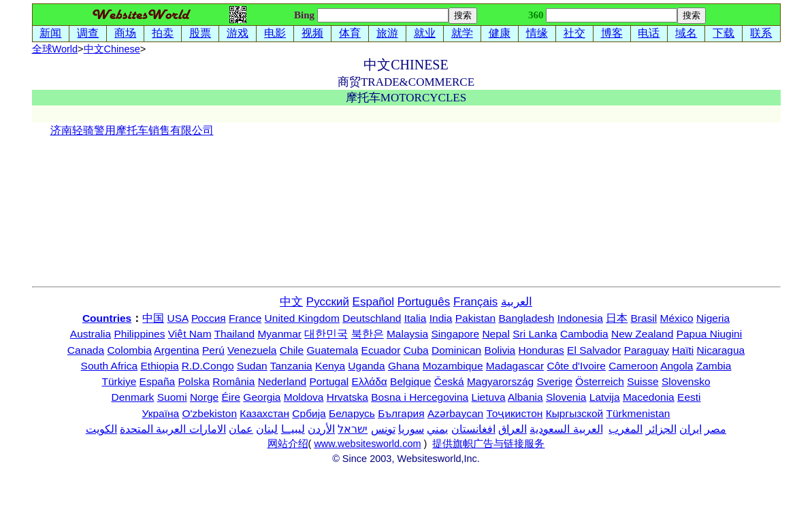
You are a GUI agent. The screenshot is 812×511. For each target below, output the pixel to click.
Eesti (689, 397)
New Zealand (642, 334)
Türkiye (119, 381)
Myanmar (279, 334)
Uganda (366, 366)
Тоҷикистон (515, 413)
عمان (241, 429)
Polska (194, 381)
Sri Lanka (535, 334)
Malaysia (407, 334)
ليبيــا (293, 429)
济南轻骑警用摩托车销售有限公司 (132, 130)
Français (475, 302)
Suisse (643, 381)
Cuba (416, 350)
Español (373, 302)
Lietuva (489, 397)
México (677, 318)
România (233, 381)
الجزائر (661, 429)
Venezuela (252, 350)
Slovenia (566, 397)
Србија (309, 413)
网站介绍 (288, 444)
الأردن (321, 429)
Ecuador (381, 350)
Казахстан (264, 413)
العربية (517, 302)
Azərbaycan (455, 413)
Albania (525, 397)
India (441, 318)
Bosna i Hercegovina (420, 397)
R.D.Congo (208, 366)
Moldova (304, 397)
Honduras (541, 350)
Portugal (329, 381)
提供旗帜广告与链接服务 (488, 444)
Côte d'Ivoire (576, 366)
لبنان (267, 429)
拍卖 (163, 33)
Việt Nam (190, 334)
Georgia (262, 397)
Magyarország (500, 381)
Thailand (234, 334)
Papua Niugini (710, 334)
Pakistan (475, 318)
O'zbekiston (210, 413)
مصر (715, 429)
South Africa (110, 366)
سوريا (411, 429)
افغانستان (473, 429)
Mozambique (453, 366)
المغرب (626, 429)
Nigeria (713, 318)
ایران (691, 429)
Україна (161, 413)
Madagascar (515, 366)
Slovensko (686, 381)
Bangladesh (526, 318)
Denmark (132, 397)
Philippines (139, 334)
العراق (513, 429)
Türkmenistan (638, 413)
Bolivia (500, 350)
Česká (449, 381)
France (245, 318)
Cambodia (584, 334)
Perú (213, 350)
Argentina (176, 350)
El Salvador (594, 350)
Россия (209, 318)
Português (424, 302)
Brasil (644, 318)
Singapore (455, 334)
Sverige (554, 381)
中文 (112, 49)
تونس (383, 429)
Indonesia (580, 318)
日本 (617, 318)
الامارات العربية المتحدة (173, 429)
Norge (204, 397)
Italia (416, 318)
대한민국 (326, 334)
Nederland (282, 381)
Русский (328, 302)
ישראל (353, 429)
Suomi (172, 397)
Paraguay (647, 350)
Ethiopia (160, 366)
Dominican (456, 350)
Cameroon (633, 366)
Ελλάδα (370, 381)
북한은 (368, 334)
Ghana (404, 366)
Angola (677, 366)
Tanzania (291, 366)
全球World (55, 49)
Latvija (605, 397)
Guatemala (332, 350)
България (401, 413)
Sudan (252, 366)
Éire (231, 397)
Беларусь (352, 413)
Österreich (600, 381)
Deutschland (372, 318)
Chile (292, 350)
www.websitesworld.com (367, 444)
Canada (86, 350)
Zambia (714, 366)
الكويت (101, 429)
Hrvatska (347, 397)
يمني (437, 429)
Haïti (683, 350)
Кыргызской (575, 413)
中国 (153, 318)
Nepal (496, 334)
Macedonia (649, 397)
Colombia (129, 350)
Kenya (330, 366)
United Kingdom (302, 318)
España (158, 381)
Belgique (410, 381)
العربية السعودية (566, 429)
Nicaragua (721, 350)
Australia (91, 334)
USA (178, 318)
